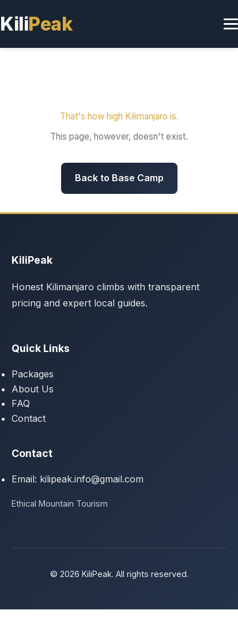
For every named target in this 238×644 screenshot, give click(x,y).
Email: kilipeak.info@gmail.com (78, 479)
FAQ (21, 403)
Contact (29, 418)
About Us (33, 389)
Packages (33, 374)
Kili (36, 24)
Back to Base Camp (119, 178)
